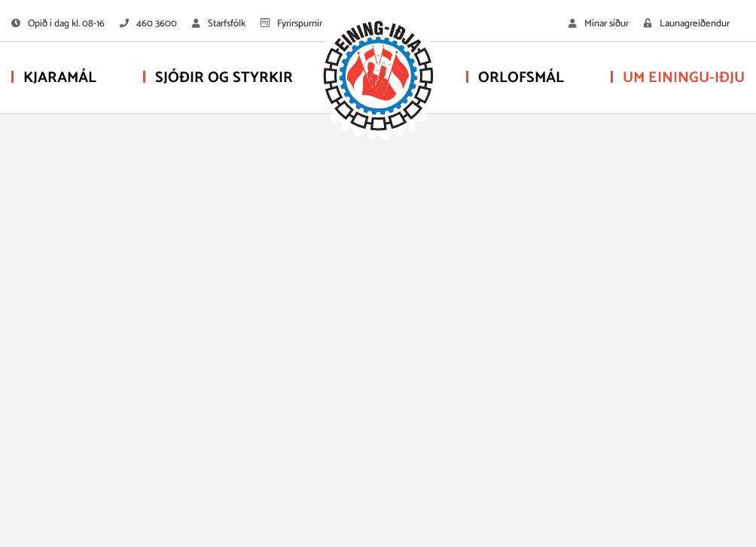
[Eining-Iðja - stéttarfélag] (378, 79)
